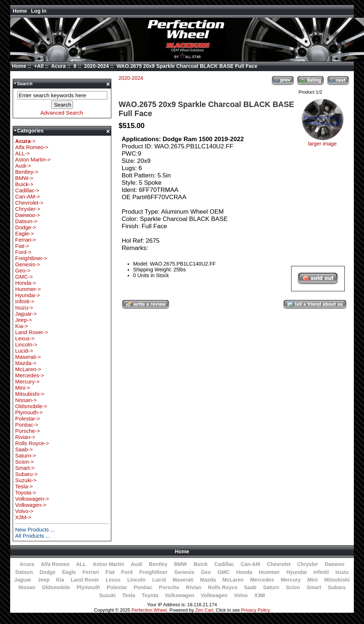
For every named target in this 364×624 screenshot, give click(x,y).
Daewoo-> (28, 215)
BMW (181, 564)
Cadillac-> (27, 190)
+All (39, 66)
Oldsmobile (56, 587)
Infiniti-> (25, 301)
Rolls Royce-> (32, 443)
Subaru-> (26, 474)
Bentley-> (27, 172)
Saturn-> (26, 455)
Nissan (27, 587)
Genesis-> (28, 264)
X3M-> (23, 517)
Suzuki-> (26, 480)
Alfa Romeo (55, 564)
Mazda (208, 580)
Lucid (159, 580)
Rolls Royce (223, 587)
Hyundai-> (28, 295)
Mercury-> (28, 381)
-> (25, 141)
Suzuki (107, 595)
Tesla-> (24, 486)
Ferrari (91, 572)
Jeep (44, 580)
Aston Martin (109, 564)
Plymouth (88, 587)
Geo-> (23, 270)
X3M (259, 595)
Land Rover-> (32, 332)
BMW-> (24, 178)
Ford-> (23, 252)
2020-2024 (96, 66)
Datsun (24, 572)
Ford (127, 572)
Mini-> (23, 388)
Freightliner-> (31, 258)
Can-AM (251, 564)
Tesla (129, 595)
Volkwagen (214, 595)
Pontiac (143, 587)
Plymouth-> (29, 412)
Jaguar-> (26, 314)
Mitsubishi (337, 580)
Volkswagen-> (32, 499)
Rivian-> (25, 437)
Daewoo (334, 564)
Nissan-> (26, 400)
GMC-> (24, 277)
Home (20, 11)
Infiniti (321, 572)
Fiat (110, 572)
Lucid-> (24, 351)
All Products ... (33, 536)
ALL (81, 564)
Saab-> (24, 449)
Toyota (150, 595)
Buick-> (24, 184)
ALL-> (22, 153)
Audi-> (23, 166)
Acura (58, 66)
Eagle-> (25, 233)
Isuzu (342, 572)
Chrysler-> (28, 209)
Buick (201, 564)
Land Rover (85, 580)
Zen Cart (204, 610)
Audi (137, 564)
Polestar (117, 587)
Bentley (158, 564)
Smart (314, 587)
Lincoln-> (26, 344)
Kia (60, 580)
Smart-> (25, 468)
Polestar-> (28, 418)
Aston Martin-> (33, 159)
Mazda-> (26, 363)
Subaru (337, 587)
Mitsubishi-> (30, 394)
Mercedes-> (30, 375)
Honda (244, 572)
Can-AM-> (28, 196)
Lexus (113, 580)
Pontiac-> (27, 425)
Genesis (184, 572)
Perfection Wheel (149, 610)
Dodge (47, 572)
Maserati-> (28, 357)
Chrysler (308, 564)
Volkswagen (180, 595)
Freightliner (153, 572)
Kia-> (22, 326)
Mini (313, 580)
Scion (293, 587)
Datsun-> (26, 221)
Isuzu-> (24, 307)
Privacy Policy (256, 610)
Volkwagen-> (31, 505)
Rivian (194, 587)
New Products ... (35, 529)
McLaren (233, 580)
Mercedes (262, 580)
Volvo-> (24, 511)
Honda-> (26, 283)
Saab (250, 587)
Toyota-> (26, 492)
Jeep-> (24, 320)
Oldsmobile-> (31, 406)
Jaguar (23, 580)
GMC (224, 572)
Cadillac (224, 564)
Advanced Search (62, 113)
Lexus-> (25, 338)
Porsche (169, 587)
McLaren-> (28, 369)
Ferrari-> (26, 240)
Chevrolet (279, 564)
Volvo (241, 595)
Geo (206, 572)
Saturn (271, 587)
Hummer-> (28, 289)
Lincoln (136, 580)
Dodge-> (26, 227)
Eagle (69, 572)
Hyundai (297, 572)
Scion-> (24, 462)
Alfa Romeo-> (32, 147)
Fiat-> (22, 246)
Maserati (183, 580)
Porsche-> (28, 431)
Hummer (269, 572)
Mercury (291, 580)
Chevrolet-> (29, 203)
